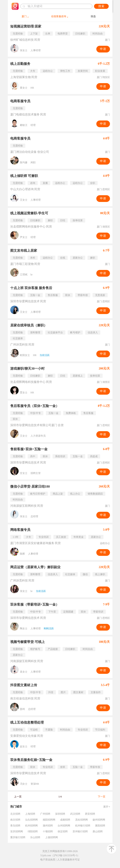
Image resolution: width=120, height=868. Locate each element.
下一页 (102, 797)
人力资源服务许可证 (68, 860)
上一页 (18, 797)
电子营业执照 (48, 860)
